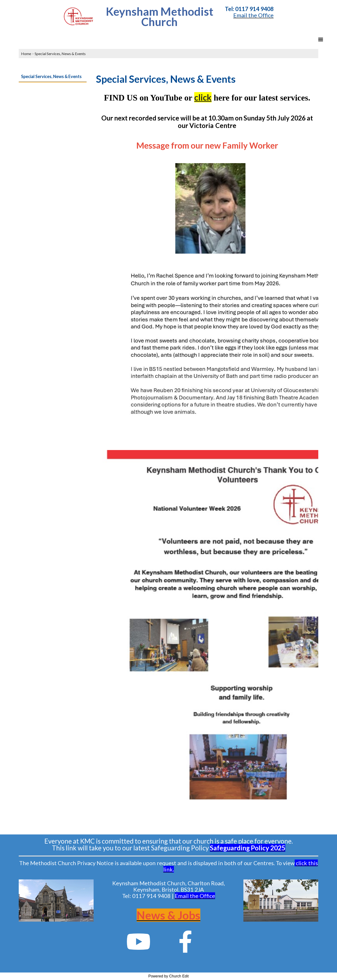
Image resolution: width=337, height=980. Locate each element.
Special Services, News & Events (60, 54)
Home (26, 54)
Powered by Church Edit (169, 976)
